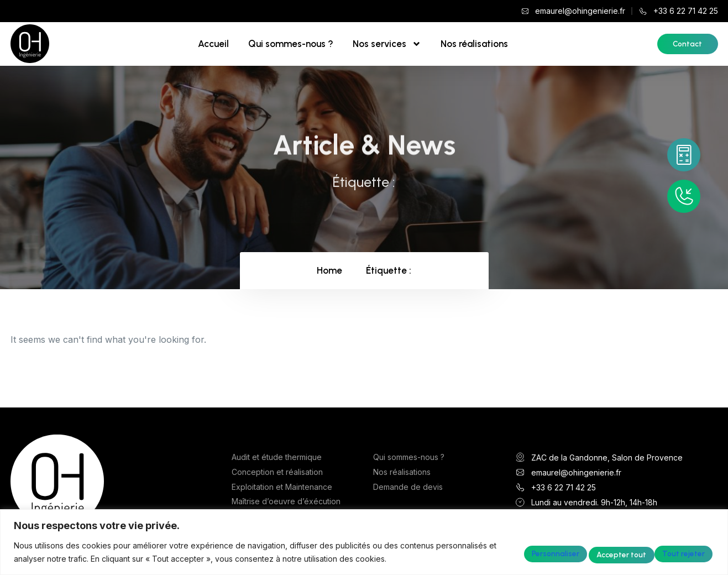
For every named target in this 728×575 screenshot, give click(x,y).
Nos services (387, 44)
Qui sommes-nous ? (291, 44)
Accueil (213, 44)
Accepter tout (672, 552)
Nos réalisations (474, 44)
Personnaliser (508, 552)
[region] (364, 542)
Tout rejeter (589, 552)
